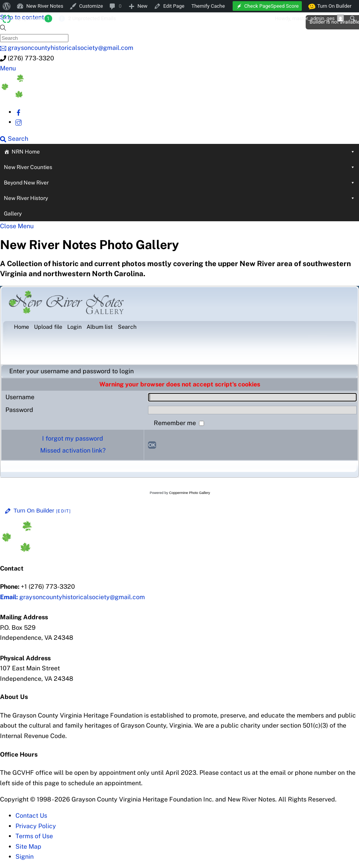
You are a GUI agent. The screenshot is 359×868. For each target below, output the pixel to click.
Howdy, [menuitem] (309, 18)
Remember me (176, 423)
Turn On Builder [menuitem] (330, 6)
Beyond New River (179, 183)
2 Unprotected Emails (92, 18)
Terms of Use (34, 836)
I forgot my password (73, 438)
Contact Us (31, 816)
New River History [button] (179, 198)
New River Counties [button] (179, 167)
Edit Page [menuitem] (174, 6)
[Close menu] (17, 226)
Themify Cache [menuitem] (208, 6)
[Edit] (63, 511)
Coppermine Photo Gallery (189, 493)
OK (152, 445)
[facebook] (19, 112)
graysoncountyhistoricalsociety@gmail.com (72, 597)
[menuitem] (7, 6)
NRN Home (183, 152)
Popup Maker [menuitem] (32, 19)
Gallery (13, 214)
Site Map (28, 847)
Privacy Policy (36, 826)
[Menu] (8, 68)
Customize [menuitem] (91, 6)
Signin (25, 857)
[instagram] (19, 122)
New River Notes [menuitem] (45, 6)
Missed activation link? (73, 450)
